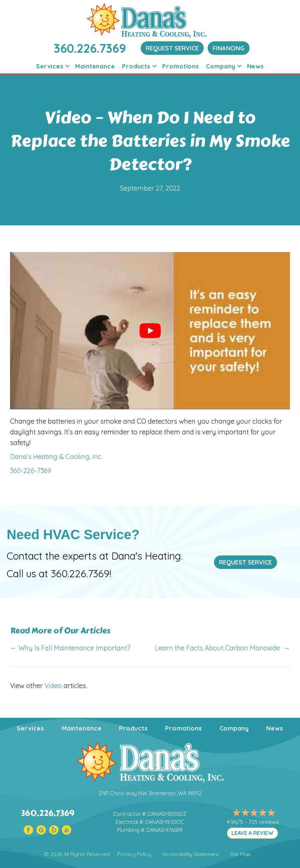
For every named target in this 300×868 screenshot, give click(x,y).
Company (234, 728)
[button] (68, 66)
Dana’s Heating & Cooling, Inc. (56, 457)
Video (53, 686)
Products (133, 728)
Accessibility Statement (191, 854)
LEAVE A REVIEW (253, 833)
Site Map (240, 854)
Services (30, 728)
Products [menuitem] (136, 66)
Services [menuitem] (50, 66)
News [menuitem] (256, 66)
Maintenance (82, 728)
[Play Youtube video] (150, 331)
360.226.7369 (90, 48)
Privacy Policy (134, 854)
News (275, 728)
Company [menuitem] (221, 66)
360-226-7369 (31, 471)
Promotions (184, 728)
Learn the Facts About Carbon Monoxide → (222, 648)
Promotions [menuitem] (181, 66)
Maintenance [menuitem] (95, 66)
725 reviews (264, 822)
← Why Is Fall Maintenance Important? (70, 648)
